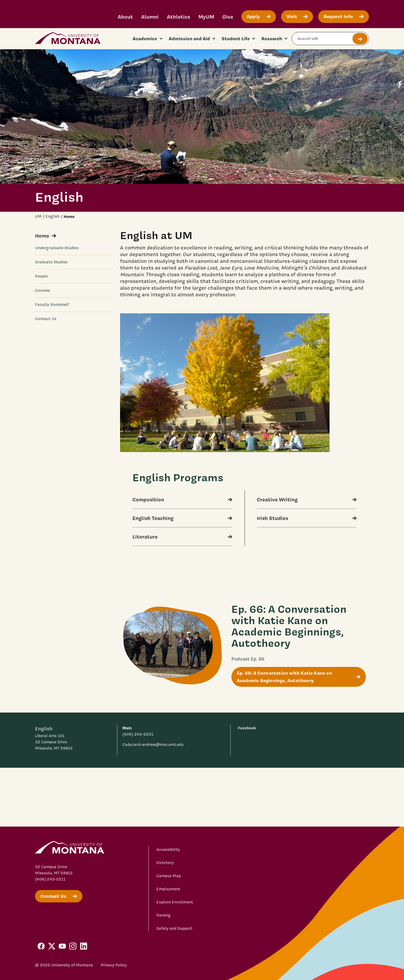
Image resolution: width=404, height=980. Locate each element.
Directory (165, 863)
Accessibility (168, 850)
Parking (163, 915)
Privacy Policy (114, 965)
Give (228, 17)
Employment (168, 889)
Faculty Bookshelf (52, 305)
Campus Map (169, 876)
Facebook (247, 728)
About (125, 17)
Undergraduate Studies (57, 248)
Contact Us (46, 319)
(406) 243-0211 (50, 879)
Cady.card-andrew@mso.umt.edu (153, 745)
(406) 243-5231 (138, 734)
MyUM (206, 17)
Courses (43, 290)
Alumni (150, 17)
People (41, 276)
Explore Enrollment (175, 902)
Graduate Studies (51, 262)
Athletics (179, 17)
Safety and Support (174, 928)
